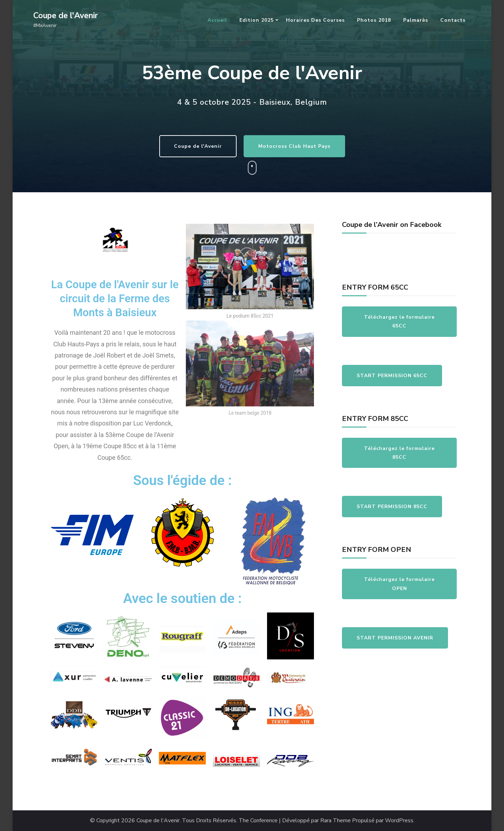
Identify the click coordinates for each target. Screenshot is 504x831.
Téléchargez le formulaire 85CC (399, 453)
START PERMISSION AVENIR (395, 638)
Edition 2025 (257, 20)
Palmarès (416, 20)
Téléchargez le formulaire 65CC (399, 321)
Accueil (217, 20)
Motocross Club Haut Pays (304, 146)
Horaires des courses (315, 20)
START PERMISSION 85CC (392, 507)
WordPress (399, 821)
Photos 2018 (374, 20)
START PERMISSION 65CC (392, 376)
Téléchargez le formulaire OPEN (399, 584)
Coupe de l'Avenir (66, 16)
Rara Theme (335, 821)
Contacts (453, 20)
